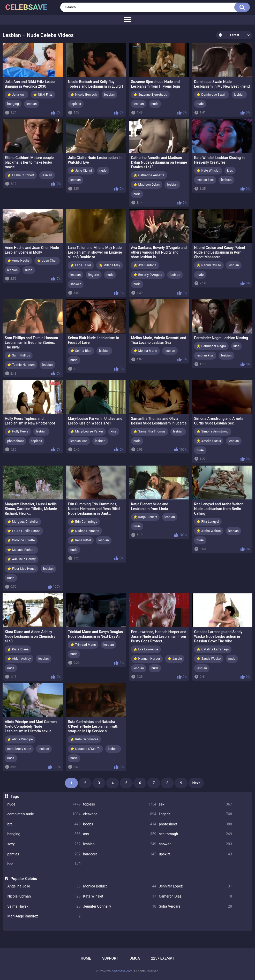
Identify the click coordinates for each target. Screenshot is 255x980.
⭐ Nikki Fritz (43, 95)
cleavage (120, 814)
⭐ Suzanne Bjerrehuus (150, 95)
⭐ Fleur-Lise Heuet (21, 569)
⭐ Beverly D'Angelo (148, 275)
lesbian (120, 844)
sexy (44, 844)
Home (86, 958)
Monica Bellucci (120, 886)
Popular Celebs (24, 879)
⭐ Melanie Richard (21, 550)
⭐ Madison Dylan (147, 185)
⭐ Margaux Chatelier (23, 522)
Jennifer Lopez (195, 886)
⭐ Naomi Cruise (209, 265)
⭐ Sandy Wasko (209, 659)
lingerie (195, 814)
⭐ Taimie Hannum (21, 365)
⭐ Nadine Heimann (85, 531)
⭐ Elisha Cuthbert (21, 175)
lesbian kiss (205, 180)
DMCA (135, 958)
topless (120, 804)
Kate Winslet (120, 896)
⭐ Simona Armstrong (213, 431)
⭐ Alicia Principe (20, 739)
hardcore (120, 854)
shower (195, 844)
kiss (230, 171)
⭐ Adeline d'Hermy (21, 559)
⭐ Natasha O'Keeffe (85, 749)
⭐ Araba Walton (209, 531)
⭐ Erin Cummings (84, 522)
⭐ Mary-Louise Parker (87, 431)
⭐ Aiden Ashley (19, 659)
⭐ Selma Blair (81, 351)
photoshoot (195, 824)
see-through (195, 834)
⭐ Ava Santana (145, 265)
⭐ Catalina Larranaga (213, 649)
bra (44, 824)
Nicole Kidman (44, 896)
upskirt (195, 854)
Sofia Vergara (195, 906)
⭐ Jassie (175, 659)
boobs (120, 824)
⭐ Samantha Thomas (149, 431)
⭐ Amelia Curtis (209, 441)
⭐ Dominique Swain (212, 95)
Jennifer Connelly (120, 906)
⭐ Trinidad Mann (83, 645)
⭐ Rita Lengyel (208, 522)
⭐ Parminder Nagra (211, 346)
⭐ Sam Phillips (19, 355)
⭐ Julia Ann (16, 95)
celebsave (26, 7)
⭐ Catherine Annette (149, 175)
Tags (15, 796)
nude (44, 804)
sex (195, 804)
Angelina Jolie (44, 886)
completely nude (44, 814)
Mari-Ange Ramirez (44, 916)
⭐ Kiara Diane (18, 649)
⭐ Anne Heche (18, 261)
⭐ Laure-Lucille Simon (24, 531)
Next (196, 783)
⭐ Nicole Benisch (84, 95)
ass (120, 834)
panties (44, 854)
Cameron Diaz (195, 896)
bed (44, 864)
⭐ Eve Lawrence (146, 649)
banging (44, 834)
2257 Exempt (163, 958)
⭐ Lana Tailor (81, 265)
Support (110, 958)
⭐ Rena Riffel (81, 540)
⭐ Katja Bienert (145, 517)
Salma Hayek (44, 906)
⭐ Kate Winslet (208, 171)
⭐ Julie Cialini (81, 171)
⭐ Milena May (110, 265)
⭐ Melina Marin (145, 351)
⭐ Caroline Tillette (21, 540)
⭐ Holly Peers (18, 431)
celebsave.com (122, 971)
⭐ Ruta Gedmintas (84, 739)
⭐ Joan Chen (47, 261)
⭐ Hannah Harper (147, 659)
